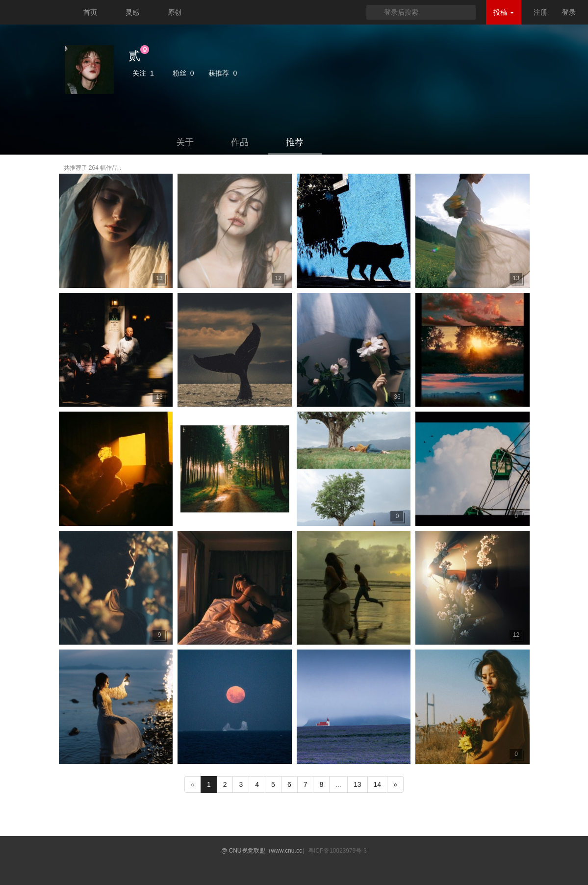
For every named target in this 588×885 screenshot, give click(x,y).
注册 (540, 12)
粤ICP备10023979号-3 (337, 851)
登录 (569, 12)
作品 (240, 142)
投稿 (504, 12)
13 (358, 784)
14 (378, 784)
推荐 (295, 142)
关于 (185, 142)
